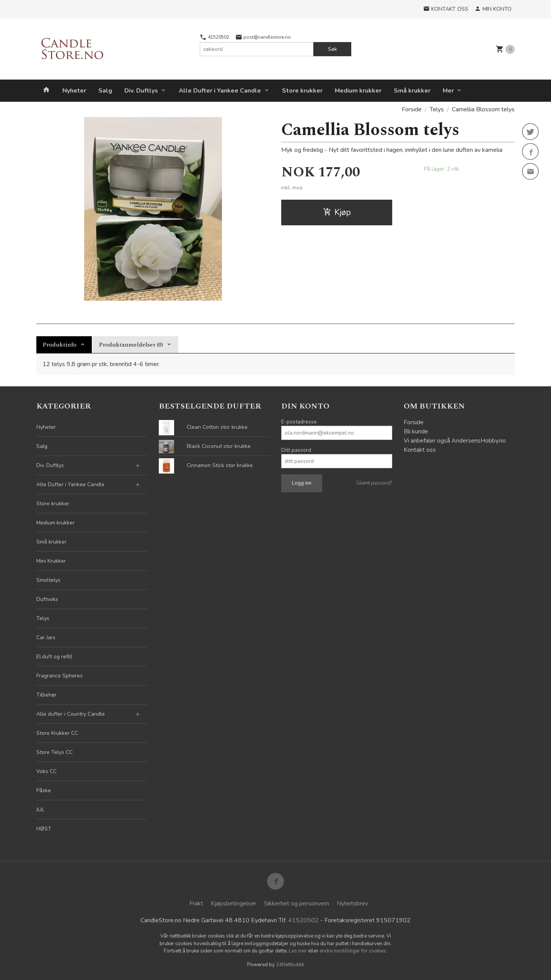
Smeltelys (48, 580)
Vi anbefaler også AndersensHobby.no (455, 441)
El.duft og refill (54, 657)
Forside (412, 109)
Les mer (298, 951)
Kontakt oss (420, 450)
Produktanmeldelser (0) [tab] (131, 345)
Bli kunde (416, 431)
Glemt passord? (374, 483)
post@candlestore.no (263, 37)
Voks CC (46, 771)
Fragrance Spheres (60, 676)
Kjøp (337, 212)
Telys (43, 618)
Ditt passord (296, 450)
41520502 (214, 37)
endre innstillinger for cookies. (353, 951)
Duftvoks (47, 599)
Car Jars (46, 637)
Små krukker (412, 91)
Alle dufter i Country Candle (71, 714)
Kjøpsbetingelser (234, 903)
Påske (44, 790)
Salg (105, 91)
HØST (44, 829)
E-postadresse (299, 422)
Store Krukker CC (57, 733)
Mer (448, 91)
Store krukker (302, 91)
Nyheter (74, 91)
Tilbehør (46, 695)
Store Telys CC (55, 752)
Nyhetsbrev (352, 903)
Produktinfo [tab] (60, 345)
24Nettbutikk (290, 965)
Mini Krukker (51, 561)
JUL (40, 810)
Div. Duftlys (141, 91)
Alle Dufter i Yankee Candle (220, 91)
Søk (333, 49)
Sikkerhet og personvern (297, 903)
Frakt (196, 903)
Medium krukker (358, 91)
